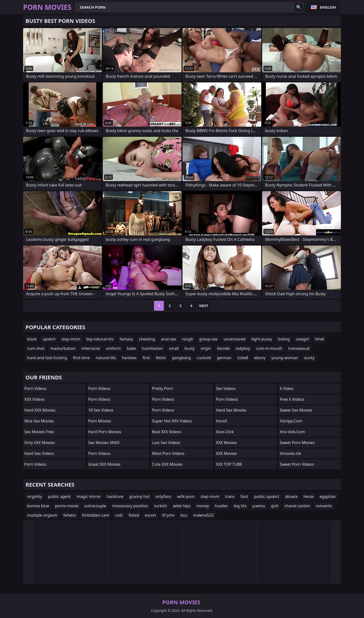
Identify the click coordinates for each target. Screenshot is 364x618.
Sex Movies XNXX (104, 443)
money (203, 506)
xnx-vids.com (292, 432)
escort (151, 515)
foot (244, 496)
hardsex (129, 358)
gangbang (181, 358)
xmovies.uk (290, 453)
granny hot (140, 496)
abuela (291, 496)
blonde (223, 348)
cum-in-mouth (269, 348)
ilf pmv (168, 515)
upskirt (49, 339)
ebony (260, 358)
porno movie (67, 506)
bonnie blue (38, 506)
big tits (240, 506)
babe (131, 348)
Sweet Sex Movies (296, 410)
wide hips (182, 506)
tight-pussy (262, 339)
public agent (59, 496)
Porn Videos (35, 388)
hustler (221, 506)
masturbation (63, 348)
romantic (324, 506)
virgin (206, 348)
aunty (309, 358)
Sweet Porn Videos (297, 464)
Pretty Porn (162, 388)
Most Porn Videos (168, 453)
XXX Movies (226, 443)
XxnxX (222, 421)
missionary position (130, 506)
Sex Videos (226, 388)
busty (190, 348)
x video (287, 388)
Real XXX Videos (167, 432)
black (32, 339)
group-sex (209, 339)
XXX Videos (34, 399)
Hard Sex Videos (39, 453)
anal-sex (168, 339)
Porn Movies (100, 421)
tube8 (243, 358)
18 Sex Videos (101, 410)
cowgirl (302, 339)
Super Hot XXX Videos (172, 421)
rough (188, 339)
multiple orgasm (42, 515)
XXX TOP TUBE (229, 464)
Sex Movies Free (39, 432)
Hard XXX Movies (40, 410)
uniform (113, 348)
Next (204, 306)
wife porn (186, 496)
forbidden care (95, 515)
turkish (161, 506)
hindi (320, 339)
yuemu (259, 506)
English (328, 7)
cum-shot (36, 348)
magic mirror (89, 496)
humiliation (152, 348)
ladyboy (243, 348)
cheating (147, 339)
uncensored (235, 339)
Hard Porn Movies (105, 432)
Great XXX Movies (104, 464)
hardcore (115, 496)
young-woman (285, 358)
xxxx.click (225, 432)
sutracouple (95, 506)
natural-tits (106, 358)
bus (184, 515)
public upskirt (267, 496)
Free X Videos (292, 399)
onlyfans (163, 496)
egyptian (328, 496)
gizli (275, 506)
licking (284, 339)
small (174, 348)
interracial (91, 348)
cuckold (204, 358)
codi (119, 515)
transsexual (299, 348)
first (146, 358)
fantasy (126, 339)
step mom (210, 496)
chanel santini (297, 506)
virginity (35, 496)
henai (309, 496)
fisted (134, 515)
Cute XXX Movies (167, 464)
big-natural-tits (100, 339)
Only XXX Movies (40, 443)
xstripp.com (291, 421)
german (224, 358)
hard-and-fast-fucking (47, 358)
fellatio (70, 515)
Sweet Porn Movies (297, 443)
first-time (82, 358)
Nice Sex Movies (39, 421)
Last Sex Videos (166, 443)
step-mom (71, 339)
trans (230, 496)
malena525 (203, 515)
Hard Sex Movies (231, 410)
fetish (161, 358)
